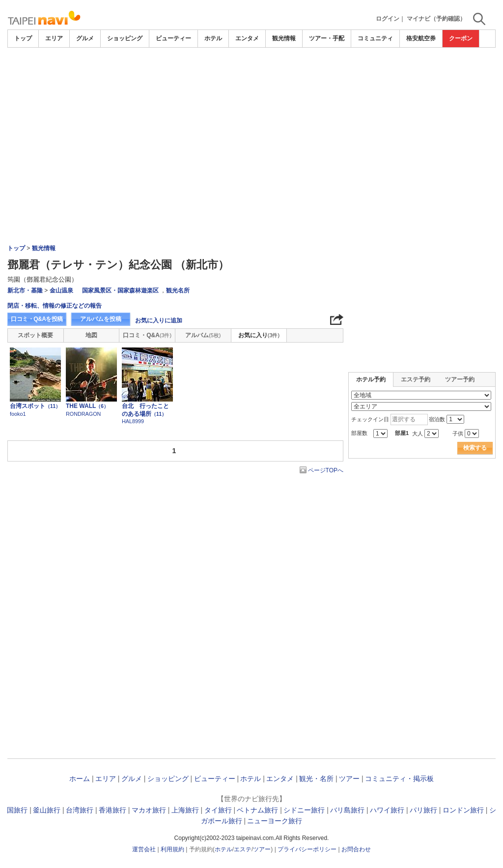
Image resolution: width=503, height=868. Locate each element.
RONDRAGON (83, 414)
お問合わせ (356, 849)
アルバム (203, 335)
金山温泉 (61, 290)
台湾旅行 (80, 810)
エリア (54, 38)
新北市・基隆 (25, 290)
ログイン (388, 19)
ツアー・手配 (327, 38)
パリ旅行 (423, 810)
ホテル (213, 38)
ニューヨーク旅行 (275, 821)
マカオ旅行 (149, 810)
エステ (243, 849)
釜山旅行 (47, 810)
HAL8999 (133, 421)
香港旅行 (112, 810)
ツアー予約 (460, 379)
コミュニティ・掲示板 (399, 779)
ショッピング (125, 38)
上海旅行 (185, 810)
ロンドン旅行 (463, 810)
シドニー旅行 (304, 810)
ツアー (349, 779)
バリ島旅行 (347, 810)
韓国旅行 (14, 810)
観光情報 (284, 38)
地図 (91, 335)
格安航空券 (421, 38)
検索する (475, 448)
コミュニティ (375, 38)
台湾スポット (35, 406)
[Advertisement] (251, 75)
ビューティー (173, 38)
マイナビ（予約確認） (436, 19)
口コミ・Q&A (147, 335)
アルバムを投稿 (101, 319)
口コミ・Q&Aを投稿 (37, 319)
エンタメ (247, 38)
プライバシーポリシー (307, 849)
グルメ (85, 38)
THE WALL (87, 406)
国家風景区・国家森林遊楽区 (120, 290)
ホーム (80, 779)
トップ (23, 38)
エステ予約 (416, 379)
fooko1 (18, 414)
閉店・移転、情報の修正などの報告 (55, 306)
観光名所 (178, 290)
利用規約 (172, 849)
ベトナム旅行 (257, 810)
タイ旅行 (218, 810)
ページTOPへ (326, 470)
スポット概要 (35, 335)
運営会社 (144, 849)
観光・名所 (316, 779)
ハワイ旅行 (387, 810)
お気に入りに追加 (159, 320)
